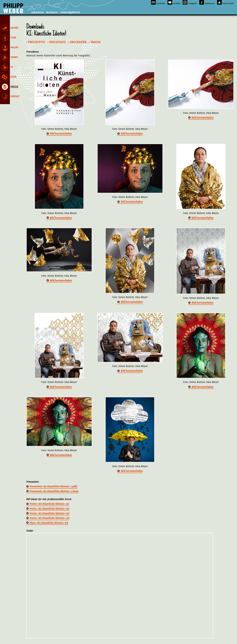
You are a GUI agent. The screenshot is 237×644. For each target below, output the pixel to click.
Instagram (190, 2)
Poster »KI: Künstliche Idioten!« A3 (49, 513)
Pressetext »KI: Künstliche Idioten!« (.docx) (54, 491)
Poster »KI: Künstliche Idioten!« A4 (50, 518)
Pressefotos (37, 42)
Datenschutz (225, 2)
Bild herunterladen (61, 134)
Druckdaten (78, 42)
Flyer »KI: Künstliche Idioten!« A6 (49, 523)
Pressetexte (57, 42)
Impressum (207, 2)
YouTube (174, 2)
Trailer (95, 42)
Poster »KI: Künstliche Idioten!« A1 (49, 504)
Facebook (158, 2)
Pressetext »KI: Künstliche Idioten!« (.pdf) (53, 486)
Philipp (13, 8)
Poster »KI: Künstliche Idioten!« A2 (50, 509)
